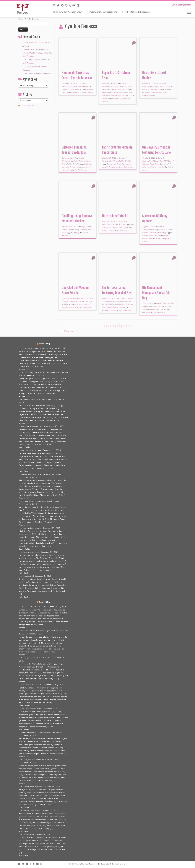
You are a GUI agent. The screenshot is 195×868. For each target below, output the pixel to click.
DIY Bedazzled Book (27, 576)
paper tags (86, 167)
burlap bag (165, 309)
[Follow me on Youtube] (75, 5)
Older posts (68, 331)
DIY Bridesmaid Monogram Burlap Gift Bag (156, 293)
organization (118, 227)
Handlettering (107, 161)
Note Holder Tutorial (115, 216)
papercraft (74, 92)
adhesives (122, 304)
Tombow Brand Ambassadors (102, 12)
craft (120, 164)
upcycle (154, 92)
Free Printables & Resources (136, 12)
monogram (146, 312)
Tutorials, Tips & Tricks (70, 89)
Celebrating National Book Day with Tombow (35, 399)
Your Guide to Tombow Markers (37, 74)
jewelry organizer (159, 167)
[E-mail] (55, 5)
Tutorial (111, 230)
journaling (77, 167)
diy (68, 92)
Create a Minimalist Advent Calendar (32, 426)
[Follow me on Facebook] (63, 5)
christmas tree (112, 95)
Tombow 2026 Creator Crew (67, 12)
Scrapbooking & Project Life (113, 301)
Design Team (78, 86)
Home (21, 19)
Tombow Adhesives (109, 310)
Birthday (165, 236)
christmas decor (117, 92)
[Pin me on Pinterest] (79, 5)
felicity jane (147, 167)
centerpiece (112, 164)
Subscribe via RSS (28, 106)
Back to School (148, 236)
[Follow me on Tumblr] (71, 5)
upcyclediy (162, 92)
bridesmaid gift (154, 309)
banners (158, 236)
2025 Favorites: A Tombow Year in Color (34, 348)
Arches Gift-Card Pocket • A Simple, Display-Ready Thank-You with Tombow (37, 53)
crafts (168, 89)
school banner (148, 238)
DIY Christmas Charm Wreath (30, 552)
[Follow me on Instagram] (67, 5)
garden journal (113, 307)
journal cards (67, 167)
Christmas (106, 92)
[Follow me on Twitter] (59, 5)
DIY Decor (128, 86)
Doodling (76, 233)
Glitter (88, 164)
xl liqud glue (114, 167)
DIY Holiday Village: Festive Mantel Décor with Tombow (39, 501)
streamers (158, 238)
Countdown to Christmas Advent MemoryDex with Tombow (40, 474)
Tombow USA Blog (45, 344)
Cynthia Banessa (87, 92)
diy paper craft (127, 95)
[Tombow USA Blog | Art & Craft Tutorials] (22, 9)
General (87, 86)
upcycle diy (85, 304)
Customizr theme (120, 864)
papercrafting (116, 98)
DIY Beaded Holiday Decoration (31, 528)
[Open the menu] (189, 12)
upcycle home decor (69, 307)
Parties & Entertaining (151, 89)
